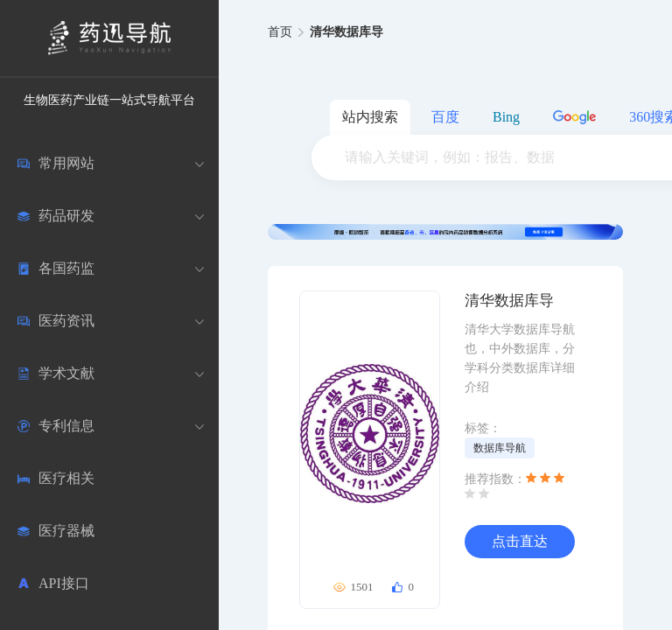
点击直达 (520, 541)
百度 (445, 117)
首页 (280, 32)
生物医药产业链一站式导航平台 (109, 100)
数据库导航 (500, 448)
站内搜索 (370, 117)
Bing (506, 117)
